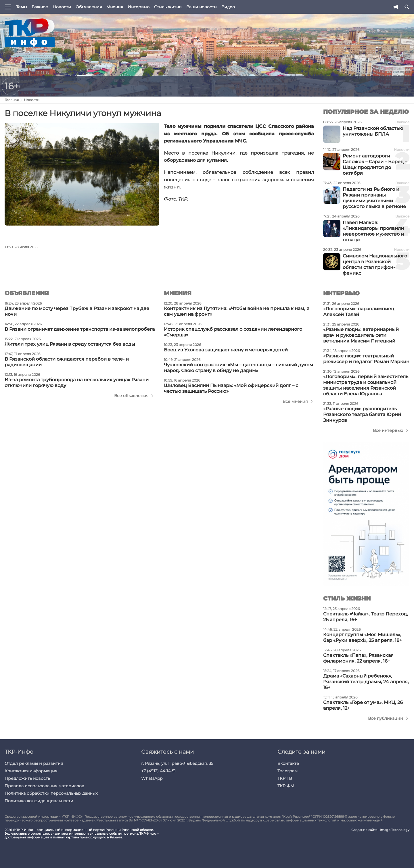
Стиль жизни (168, 7)
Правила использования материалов (44, 786)
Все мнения (295, 401)
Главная (12, 100)
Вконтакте (288, 763)
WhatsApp (152, 778)
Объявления (89, 7)
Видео (228, 7)
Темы (22, 7)
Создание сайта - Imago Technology (380, 830)
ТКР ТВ (285, 778)
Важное (40, 7)
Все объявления (131, 396)
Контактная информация (31, 771)
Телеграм (287, 771)
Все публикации (386, 718)
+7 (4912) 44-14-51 (158, 771)
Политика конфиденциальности (39, 801)
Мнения (115, 7)
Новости (62, 7)
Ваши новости (202, 7)
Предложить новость (27, 778)
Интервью (139, 7)
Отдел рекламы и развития (34, 763)
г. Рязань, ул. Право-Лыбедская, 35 (177, 763)
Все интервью (388, 430)
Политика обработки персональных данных (51, 793)
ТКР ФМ (286, 786)
